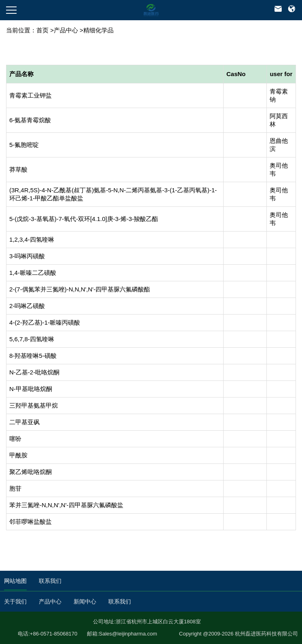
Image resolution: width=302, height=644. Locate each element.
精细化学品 (98, 30)
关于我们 (15, 601)
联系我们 (50, 581)
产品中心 (66, 30)
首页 (42, 30)
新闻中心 (85, 601)
